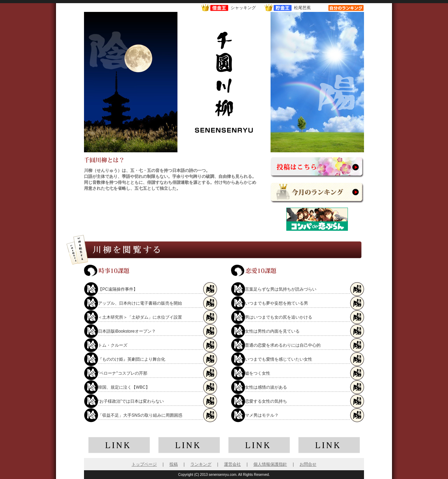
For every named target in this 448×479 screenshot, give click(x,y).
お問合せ (308, 464)
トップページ (144, 464)
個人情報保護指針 (270, 464)
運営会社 (232, 464)
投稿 (174, 464)
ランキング (201, 464)
